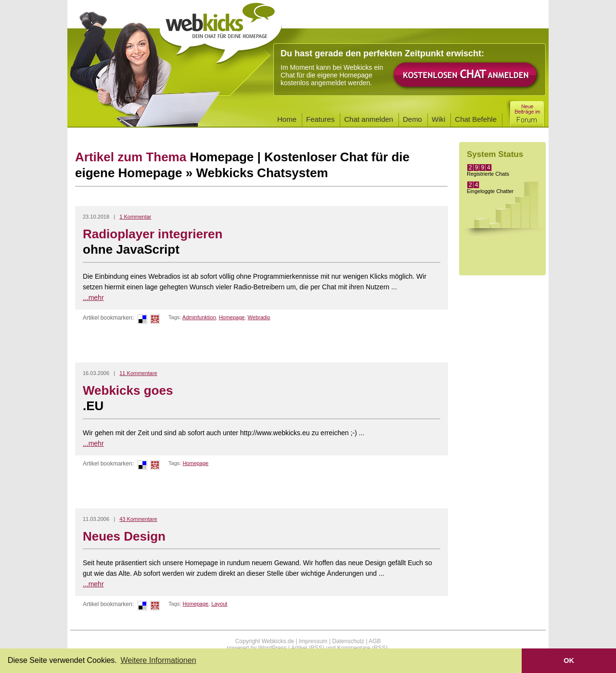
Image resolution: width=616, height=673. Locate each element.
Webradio (259, 317)
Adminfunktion (199, 317)
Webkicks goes (262, 399)
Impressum (313, 641)
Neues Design (124, 536)
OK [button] (569, 660)
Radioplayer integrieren (262, 242)
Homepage (232, 317)
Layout (219, 604)
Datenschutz (348, 641)
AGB (375, 641)
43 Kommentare (138, 519)
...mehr (93, 298)
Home (287, 119)
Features (320, 119)
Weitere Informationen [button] (158, 660)
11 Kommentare (138, 373)
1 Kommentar (135, 217)
